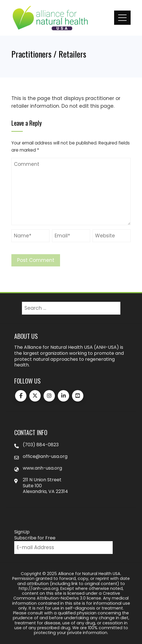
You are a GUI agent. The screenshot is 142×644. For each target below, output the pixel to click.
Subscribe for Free (35, 538)
